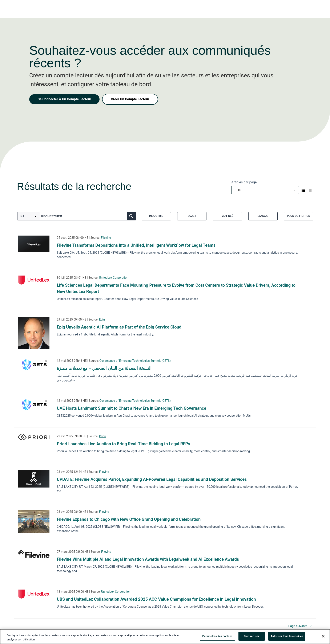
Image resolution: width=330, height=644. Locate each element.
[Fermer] (323, 636)
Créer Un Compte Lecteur (130, 99)
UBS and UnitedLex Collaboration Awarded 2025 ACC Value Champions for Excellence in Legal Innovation (156, 599)
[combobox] (265, 190)
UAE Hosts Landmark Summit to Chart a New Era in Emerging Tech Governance (132, 408)
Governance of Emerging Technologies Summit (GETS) (135, 361)
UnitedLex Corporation (114, 278)
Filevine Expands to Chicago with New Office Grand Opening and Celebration (129, 519)
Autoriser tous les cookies (287, 637)
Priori (103, 436)
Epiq (102, 319)
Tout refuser (252, 637)
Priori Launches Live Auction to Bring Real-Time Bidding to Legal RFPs (124, 444)
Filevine (106, 238)
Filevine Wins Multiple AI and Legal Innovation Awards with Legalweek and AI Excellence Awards (148, 559)
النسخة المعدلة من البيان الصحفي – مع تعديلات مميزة (104, 368)
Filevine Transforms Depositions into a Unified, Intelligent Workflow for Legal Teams (136, 245)
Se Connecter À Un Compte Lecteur (64, 99)
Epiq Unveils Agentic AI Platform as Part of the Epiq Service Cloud (119, 327)
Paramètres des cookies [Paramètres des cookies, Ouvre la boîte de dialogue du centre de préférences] (217, 637)
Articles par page (244, 182)
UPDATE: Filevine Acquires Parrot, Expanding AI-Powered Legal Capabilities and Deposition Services (152, 479)
